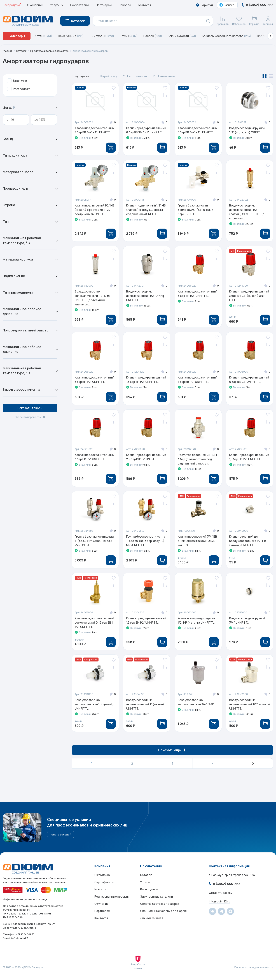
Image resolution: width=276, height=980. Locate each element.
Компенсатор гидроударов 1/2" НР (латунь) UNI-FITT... (197, 620)
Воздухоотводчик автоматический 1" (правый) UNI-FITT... (94, 704)
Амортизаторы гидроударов (90, 51)
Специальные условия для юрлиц (164, 911)
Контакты (144, 5)
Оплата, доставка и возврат (160, 904)
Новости (125, 5)
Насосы (153, 36)
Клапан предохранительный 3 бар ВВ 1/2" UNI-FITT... (95, 457)
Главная (8, 51)
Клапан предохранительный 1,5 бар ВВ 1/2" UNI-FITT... (249, 457)
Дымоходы (102, 36)
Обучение (101, 904)
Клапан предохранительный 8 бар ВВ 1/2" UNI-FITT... (198, 380)
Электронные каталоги (156, 897)
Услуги (145, 882)
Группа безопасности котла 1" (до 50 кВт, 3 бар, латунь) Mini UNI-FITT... (146, 541)
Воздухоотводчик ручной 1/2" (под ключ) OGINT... (247, 130)
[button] (270, 36)
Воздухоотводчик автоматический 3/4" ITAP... (197, 702)
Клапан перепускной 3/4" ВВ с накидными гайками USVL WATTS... (197, 541)
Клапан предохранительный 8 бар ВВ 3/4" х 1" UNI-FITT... (95, 130)
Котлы (44, 36)
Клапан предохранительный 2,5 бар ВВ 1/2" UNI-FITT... (146, 457)
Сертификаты (104, 882)
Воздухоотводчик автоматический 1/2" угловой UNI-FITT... (250, 704)
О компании (35, 5)
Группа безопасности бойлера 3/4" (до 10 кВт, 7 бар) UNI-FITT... (195, 210)
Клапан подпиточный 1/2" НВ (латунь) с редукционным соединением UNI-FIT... (146, 210)
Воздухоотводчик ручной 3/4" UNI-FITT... (247, 620)
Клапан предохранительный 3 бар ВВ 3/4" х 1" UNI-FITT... (198, 130)
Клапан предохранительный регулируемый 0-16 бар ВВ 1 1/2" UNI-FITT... (95, 623)
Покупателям (79, 5)
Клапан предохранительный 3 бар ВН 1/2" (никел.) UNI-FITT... (249, 296)
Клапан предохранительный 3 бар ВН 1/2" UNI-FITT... (95, 380)
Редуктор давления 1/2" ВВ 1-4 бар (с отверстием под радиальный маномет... (198, 459)
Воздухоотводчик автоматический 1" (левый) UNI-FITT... (145, 704)
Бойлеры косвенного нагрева (227, 36)
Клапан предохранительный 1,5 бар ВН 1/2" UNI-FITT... (146, 380)
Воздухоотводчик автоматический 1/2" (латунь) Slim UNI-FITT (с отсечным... (247, 212)
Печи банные (71, 36)
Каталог (21, 51)
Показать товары (30, 408)
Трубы (129, 36)
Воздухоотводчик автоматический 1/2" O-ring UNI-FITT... (145, 296)
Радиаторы (17, 36)
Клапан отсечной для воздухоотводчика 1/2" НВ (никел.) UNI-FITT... (248, 541)
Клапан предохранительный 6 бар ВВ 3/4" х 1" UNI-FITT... (146, 130)
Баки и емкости (182, 36)
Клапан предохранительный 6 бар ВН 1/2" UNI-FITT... (198, 294)
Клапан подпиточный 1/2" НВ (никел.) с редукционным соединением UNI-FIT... (94, 210)
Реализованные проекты (112, 897)
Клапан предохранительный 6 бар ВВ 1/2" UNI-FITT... (249, 380)
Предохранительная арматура (49, 51)
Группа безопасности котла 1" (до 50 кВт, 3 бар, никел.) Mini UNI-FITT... (94, 541)
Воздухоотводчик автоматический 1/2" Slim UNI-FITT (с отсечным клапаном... (92, 298)
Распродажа (11, 5)
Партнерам (104, 5)
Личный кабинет (152, 918)
